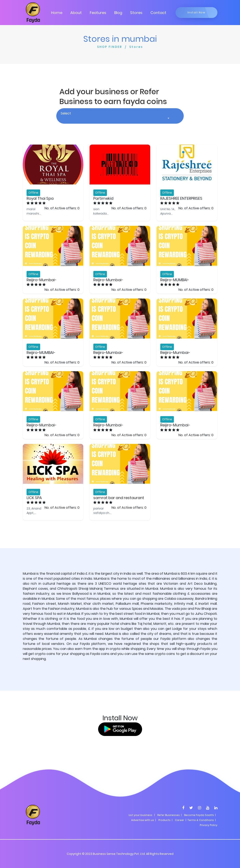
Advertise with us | (144, 820)
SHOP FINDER (110, 47)
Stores (136, 13)
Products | (165, 820)
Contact (158, 13)
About (76, 13)
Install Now (196, 12)
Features (98, 13)
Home (57, 13)
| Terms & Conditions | (200, 820)
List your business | (142, 815)
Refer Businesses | (169, 815)
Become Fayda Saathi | (200, 815)
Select (66, 113)
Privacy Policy (209, 825)
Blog (118, 13)
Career (180, 820)
